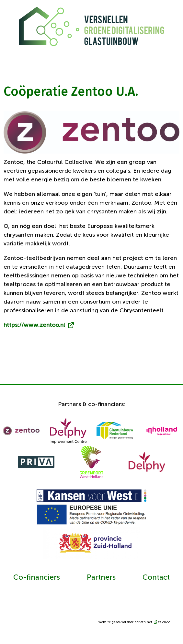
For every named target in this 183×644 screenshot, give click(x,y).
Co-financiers (37, 578)
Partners (101, 578)
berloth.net (143, 622)
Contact (156, 578)
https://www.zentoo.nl (34, 325)
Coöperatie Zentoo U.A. (71, 91)
